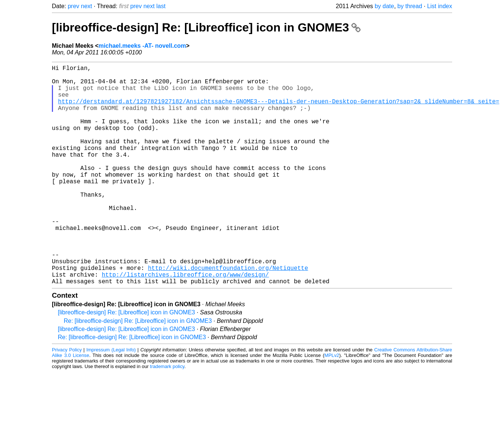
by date (384, 6)
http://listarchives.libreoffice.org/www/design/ (185, 322)
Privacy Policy (67, 399)
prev (74, 6)
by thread (410, 6)
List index (440, 6)
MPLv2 (332, 404)
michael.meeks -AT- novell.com (142, 46)
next (86, 6)
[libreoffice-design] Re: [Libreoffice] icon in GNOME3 (206, 27)
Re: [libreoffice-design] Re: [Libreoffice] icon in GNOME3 (138, 370)
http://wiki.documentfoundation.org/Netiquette (228, 314)
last (161, 6)
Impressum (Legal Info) (111, 399)
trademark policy (167, 415)
